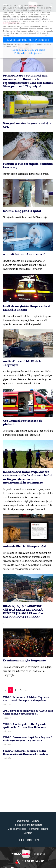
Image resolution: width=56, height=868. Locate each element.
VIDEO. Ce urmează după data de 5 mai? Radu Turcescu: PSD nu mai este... (27, 739)
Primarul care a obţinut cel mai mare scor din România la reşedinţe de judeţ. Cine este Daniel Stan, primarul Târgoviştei (28, 81)
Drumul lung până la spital (22, 211)
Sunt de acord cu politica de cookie (28, 40)
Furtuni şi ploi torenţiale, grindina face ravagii (28, 166)
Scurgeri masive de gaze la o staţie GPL (27, 125)
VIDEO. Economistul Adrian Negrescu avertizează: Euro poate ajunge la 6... (26, 699)
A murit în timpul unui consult (25, 255)
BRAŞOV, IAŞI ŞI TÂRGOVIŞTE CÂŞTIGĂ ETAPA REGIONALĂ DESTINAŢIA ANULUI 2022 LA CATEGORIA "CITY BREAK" (23, 612)
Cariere (35, 821)
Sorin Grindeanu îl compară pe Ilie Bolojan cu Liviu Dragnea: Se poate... (25, 752)
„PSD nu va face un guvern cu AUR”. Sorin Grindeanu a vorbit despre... (28, 712)
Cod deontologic (17, 829)
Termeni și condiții (39, 829)
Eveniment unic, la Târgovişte (24, 661)
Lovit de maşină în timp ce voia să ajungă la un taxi (27, 308)
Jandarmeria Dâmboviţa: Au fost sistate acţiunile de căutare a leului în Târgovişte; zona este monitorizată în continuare (28, 477)
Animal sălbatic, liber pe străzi (25, 547)
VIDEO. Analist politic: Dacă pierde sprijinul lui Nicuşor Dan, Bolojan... (25, 726)
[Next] (26, 690)
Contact (28, 833)
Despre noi (23, 821)
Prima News (21, 854)
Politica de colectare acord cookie (28, 50)
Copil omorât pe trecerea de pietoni (23, 423)
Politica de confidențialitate (28, 825)
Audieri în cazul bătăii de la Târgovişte (22, 363)
